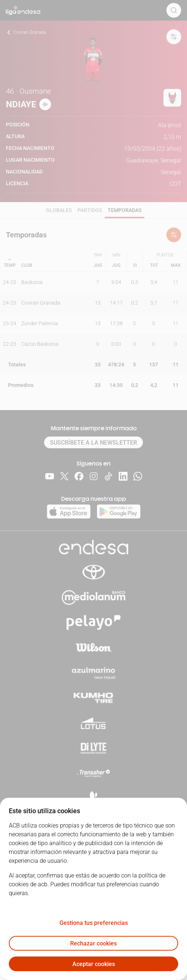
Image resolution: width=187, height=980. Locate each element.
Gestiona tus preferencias (94, 923)
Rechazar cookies (93, 943)
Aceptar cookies (94, 964)
